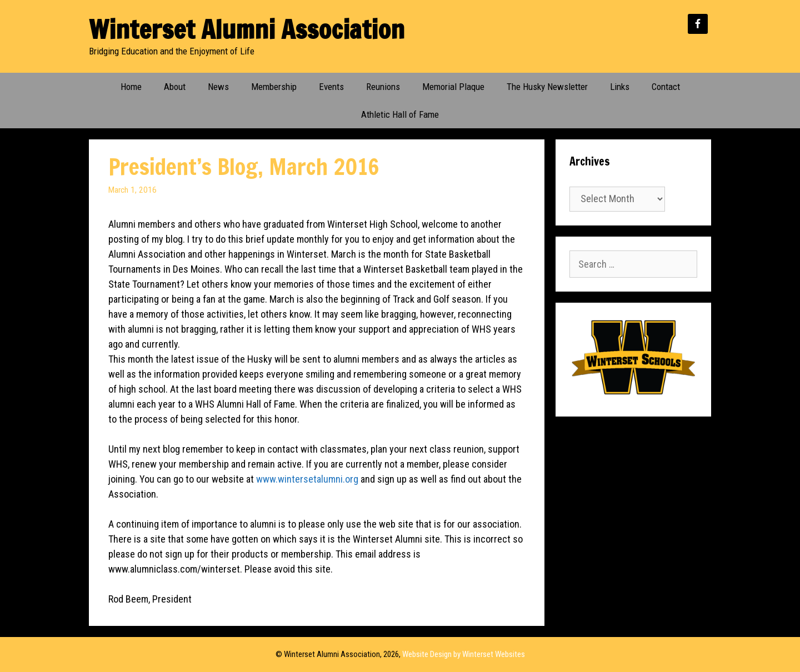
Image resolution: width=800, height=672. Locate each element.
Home (131, 87)
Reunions (383, 87)
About (175, 87)
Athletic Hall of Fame (400, 114)
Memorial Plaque (453, 87)
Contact (666, 87)
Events (331, 87)
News (218, 87)
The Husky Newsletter (547, 87)
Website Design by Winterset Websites (464, 654)
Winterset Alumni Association (247, 29)
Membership (274, 87)
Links (620, 87)
